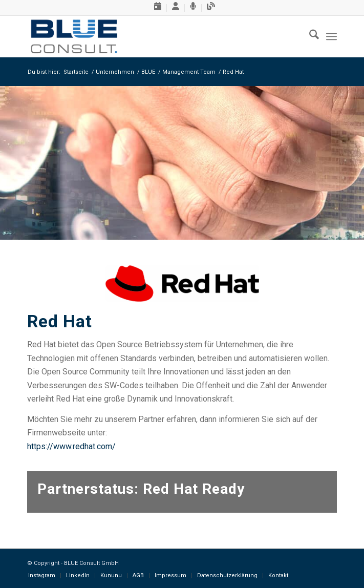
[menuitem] (158, 8)
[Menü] (331, 36)
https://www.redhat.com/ (71, 446)
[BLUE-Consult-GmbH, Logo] (151, 36)
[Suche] (309, 36)
